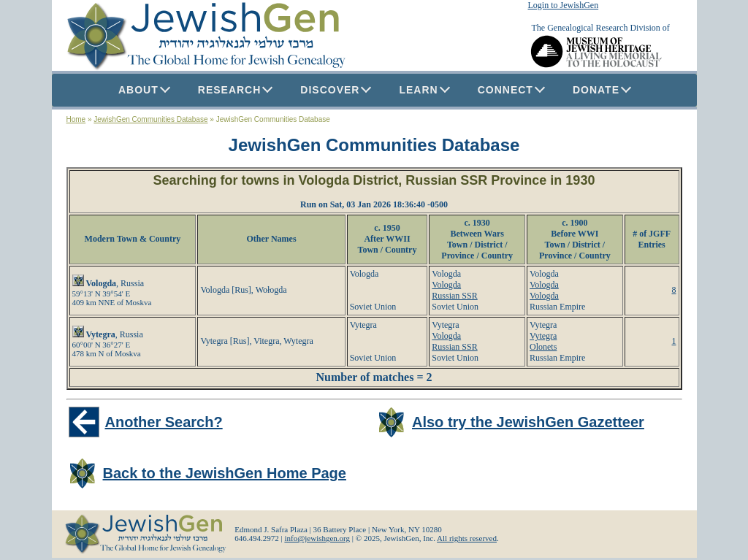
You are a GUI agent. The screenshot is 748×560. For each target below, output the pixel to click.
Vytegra (543, 336)
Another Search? (164, 422)
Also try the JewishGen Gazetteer (528, 422)
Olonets (543, 347)
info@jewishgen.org (317, 538)
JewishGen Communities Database (150, 119)
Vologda (446, 285)
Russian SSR (454, 296)
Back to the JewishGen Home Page (225, 473)
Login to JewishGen (564, 5)
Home (76, 119)
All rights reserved (467, 538)
